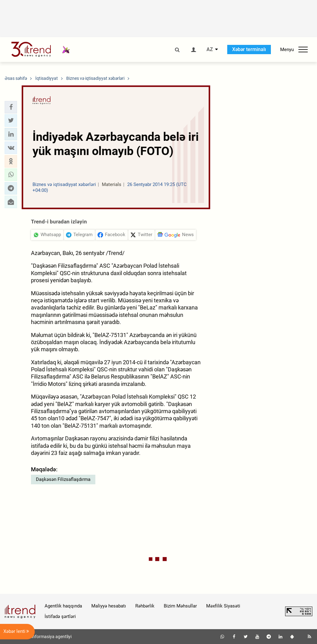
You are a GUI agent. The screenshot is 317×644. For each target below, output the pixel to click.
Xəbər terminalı (249, 49)
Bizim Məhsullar (180, 606)
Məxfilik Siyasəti (223, 606)
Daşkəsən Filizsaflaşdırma (63, 479)
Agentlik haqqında (63, 606)
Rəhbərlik (145, 606)
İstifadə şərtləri (60, 616)
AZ (210, 50)
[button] (11, 107)
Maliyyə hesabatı (109, 606)
